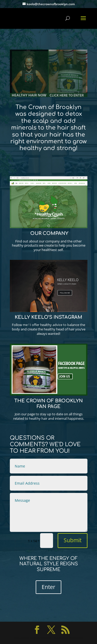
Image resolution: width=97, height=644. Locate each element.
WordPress (76, 638)
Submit (73, 540)
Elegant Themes (40, 638)
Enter (48, 587)
